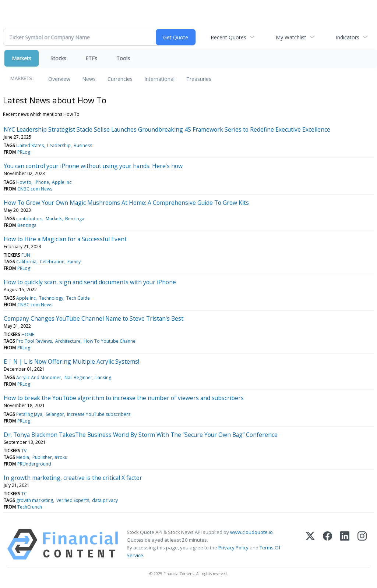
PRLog (24, 152)
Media (23, 457)
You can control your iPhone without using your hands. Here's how (93, 166)
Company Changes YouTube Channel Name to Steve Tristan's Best (94, 318)
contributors (29, 219)
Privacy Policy (233, 548)
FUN (26, 255)
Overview (59, 79)
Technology (51, 298)
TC (24, 494)
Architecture (68, 341)
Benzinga (75, 219)
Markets (22, 58)
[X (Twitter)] (310, 544)
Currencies (120, 79)
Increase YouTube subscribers (99, 414)
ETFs (91, 58)
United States (30, 145)
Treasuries (199, 79)
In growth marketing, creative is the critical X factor (73, 478)
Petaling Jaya (29, 414)
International (159, 79)
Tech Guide (78, 298)
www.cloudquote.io (251, 532)
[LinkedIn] (345, 544)
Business (83, 145)
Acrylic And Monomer (39, 377)
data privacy (105, 500)
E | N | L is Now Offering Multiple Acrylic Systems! (71, 361)
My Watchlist (291, 37)
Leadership (59, 145)
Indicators (348, 37)
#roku (61, 457)
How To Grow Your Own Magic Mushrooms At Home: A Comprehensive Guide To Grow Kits (126, 203)
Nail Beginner (78, 377)
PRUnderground (34, 464)
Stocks (58, 58)
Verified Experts (73, 500)
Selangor (55, 414)
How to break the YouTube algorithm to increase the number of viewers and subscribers (124, 398)
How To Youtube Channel (110, 341)
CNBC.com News (35, 189)
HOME (28, 334)
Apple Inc (62, 182)
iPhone (42, 182)
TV (24, 451)
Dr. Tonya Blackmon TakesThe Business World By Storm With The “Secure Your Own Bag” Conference (141, 435)
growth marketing (35, 500)
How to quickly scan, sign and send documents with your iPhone (90, 282)
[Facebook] (327, 544)
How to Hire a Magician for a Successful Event (65, 239)
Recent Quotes (228, 37)
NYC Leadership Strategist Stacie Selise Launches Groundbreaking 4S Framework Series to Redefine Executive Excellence (167, 129)
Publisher (42, 457)
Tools (123, 58)
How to (24, 182)
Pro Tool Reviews (34, 341)
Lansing (103, 377)
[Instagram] (362, 544)
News (89, 79)
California (26, 262)
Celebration (52, 262)
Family (74, 262)
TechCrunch (30, 507)
